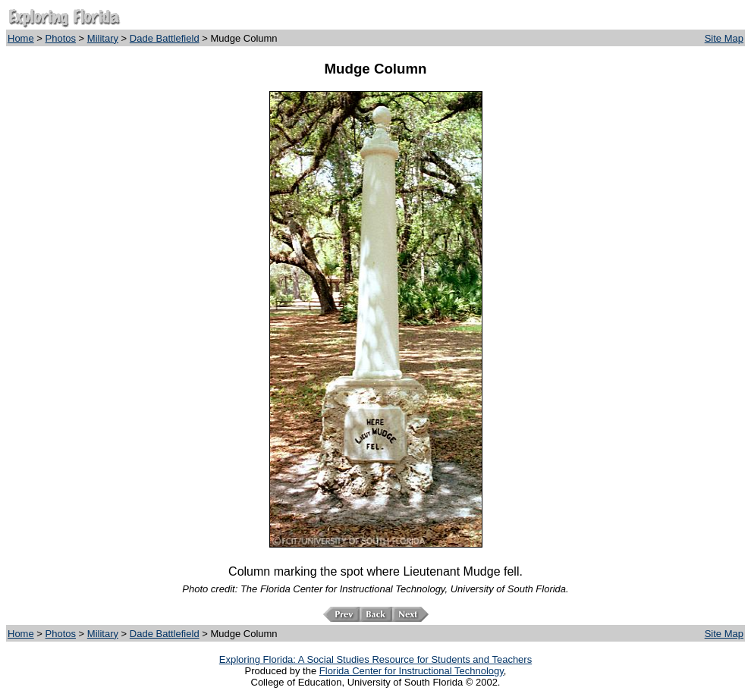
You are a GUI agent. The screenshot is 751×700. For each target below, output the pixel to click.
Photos (61, 38)
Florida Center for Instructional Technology (412, 671)
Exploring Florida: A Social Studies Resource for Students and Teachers (375, 659)
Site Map (724, 38)
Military (103, 38)
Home (21, 38)
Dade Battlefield (165, 38)
